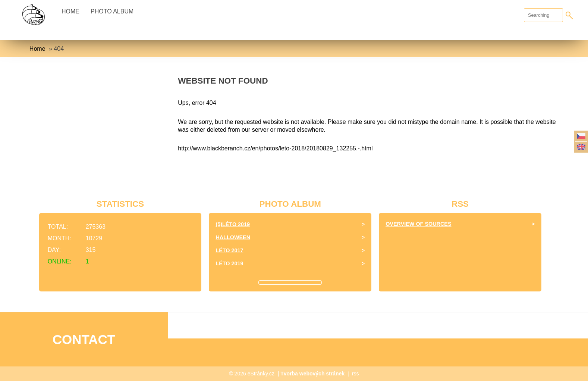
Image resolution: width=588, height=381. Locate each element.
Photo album (112, 11)
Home (70, 11)
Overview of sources (418, 224)
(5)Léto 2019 (233, 224)
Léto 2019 (229, 263)
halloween (233, 237)
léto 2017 (229, 250)
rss (356, 374)
